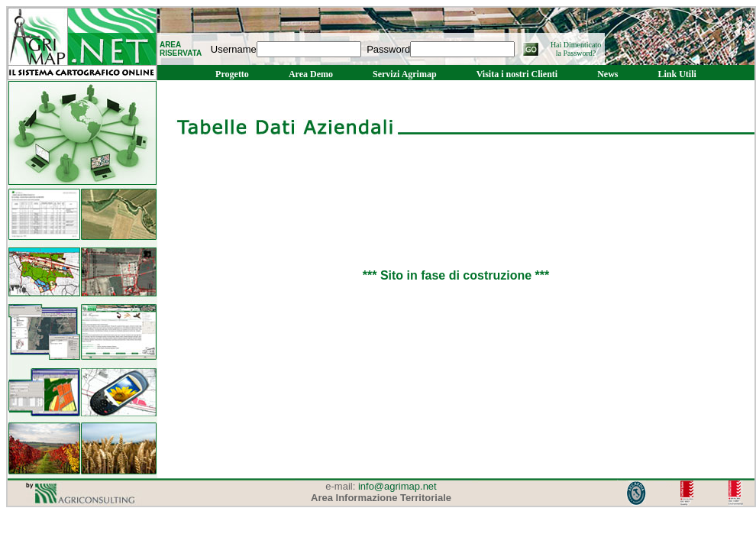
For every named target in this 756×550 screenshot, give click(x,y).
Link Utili (677, 74)
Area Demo (311, 74)
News (607, 74)
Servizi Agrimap (405, 74)
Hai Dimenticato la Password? (576, 49)
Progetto (232, 74)
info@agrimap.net (397, 486)
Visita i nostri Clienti (517, 74)
